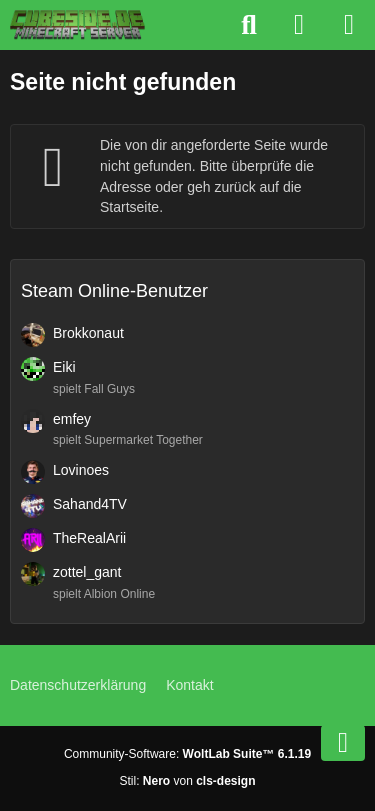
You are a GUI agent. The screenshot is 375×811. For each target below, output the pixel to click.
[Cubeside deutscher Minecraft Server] (77, 25)
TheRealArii (89, 538)
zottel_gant (87, 572)
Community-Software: (187, 754)
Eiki (64, 367)
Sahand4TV (90, 504)
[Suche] (249, 25)
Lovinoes (81, 470)
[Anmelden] (299, 25)
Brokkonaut (88, 333)
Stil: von (187, 781)
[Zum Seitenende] (343, 743)
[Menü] (349, 25)
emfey (72, 419)
